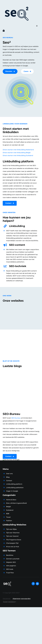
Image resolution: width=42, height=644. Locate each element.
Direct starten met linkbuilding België (17, 153)
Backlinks (10, 555)
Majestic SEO (11, 562)
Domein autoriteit (13, 559)
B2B (8, 514)
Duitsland (10, 510)
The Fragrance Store (14, 540)
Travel (8, 517)
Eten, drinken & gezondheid (16, 503)
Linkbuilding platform (14, 484)
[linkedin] (37, 584)
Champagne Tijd (12, 543)
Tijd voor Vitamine (13, 533)
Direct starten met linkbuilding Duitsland (18, 155)
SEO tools (10, 569)
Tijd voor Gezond (12, 536)
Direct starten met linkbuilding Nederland (18, 150)
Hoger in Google (12, 491)
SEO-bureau (16, 418)
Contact (9, 481)
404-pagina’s (11, 566)
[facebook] (33, 584)
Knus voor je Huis (13, 547)
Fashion (9, 521)
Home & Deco (11, 500)
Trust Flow (10, 573)
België (8, 507)
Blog (8, 477)
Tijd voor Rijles (11, 529)
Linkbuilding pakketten (15, 488)
